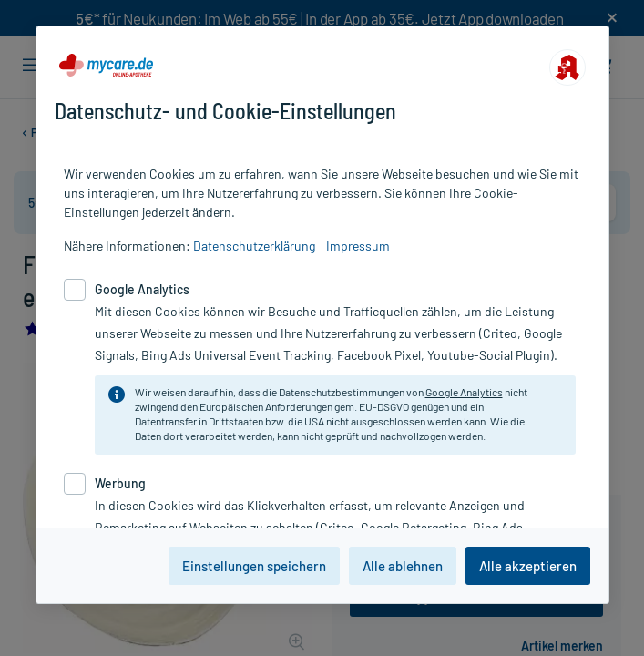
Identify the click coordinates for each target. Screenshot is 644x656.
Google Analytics (464, 392)
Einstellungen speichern (254, 566)
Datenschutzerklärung (254, 246)
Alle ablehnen (403, 566)
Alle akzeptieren (528, 566)
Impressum (358, 246)
